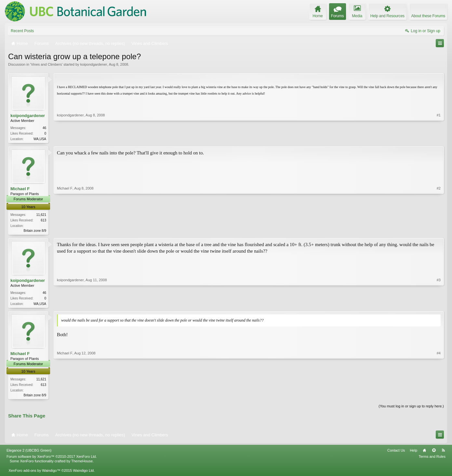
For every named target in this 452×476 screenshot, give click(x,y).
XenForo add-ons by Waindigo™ (34, 473)
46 (44, 128)
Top (434, 453)
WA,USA (40, 139)
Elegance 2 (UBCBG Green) (29, 453)
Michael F (20, 189)
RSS (443, 453)
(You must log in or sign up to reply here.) (411, 409)
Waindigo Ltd (83, 473)
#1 (439, 138)
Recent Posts (22, 31)
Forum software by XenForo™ (52, 459)
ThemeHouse (82, 464)
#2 (439, 230)
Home (424, 453)
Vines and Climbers (46, 64)
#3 (439, 304)
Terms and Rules (432, 459)
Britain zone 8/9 (35, 231)
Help (413, 453)
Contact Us (396, 453)
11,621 (41, 215)
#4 (439, 396)
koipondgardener (94, 64)
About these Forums (428, 16)
